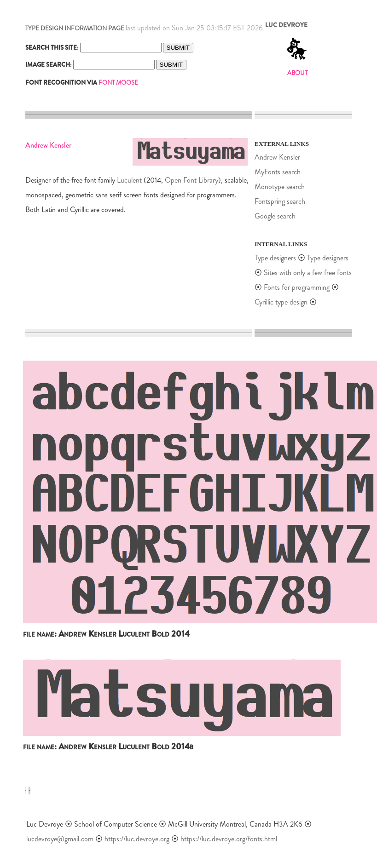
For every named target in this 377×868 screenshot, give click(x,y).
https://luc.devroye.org (137, 839)
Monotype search (280, 187)
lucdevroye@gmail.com (60, 839)
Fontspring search (280, 201)
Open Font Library (191, 180)
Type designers (275, 258)
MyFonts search (278, 172)
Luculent (129, 180)
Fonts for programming (298, 287)
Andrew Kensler (277, 157)
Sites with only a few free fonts (308, 273)
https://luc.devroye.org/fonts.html (229, 839)
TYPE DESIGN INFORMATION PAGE (75, 28)
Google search (275, 216)
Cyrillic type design (281, 302)
